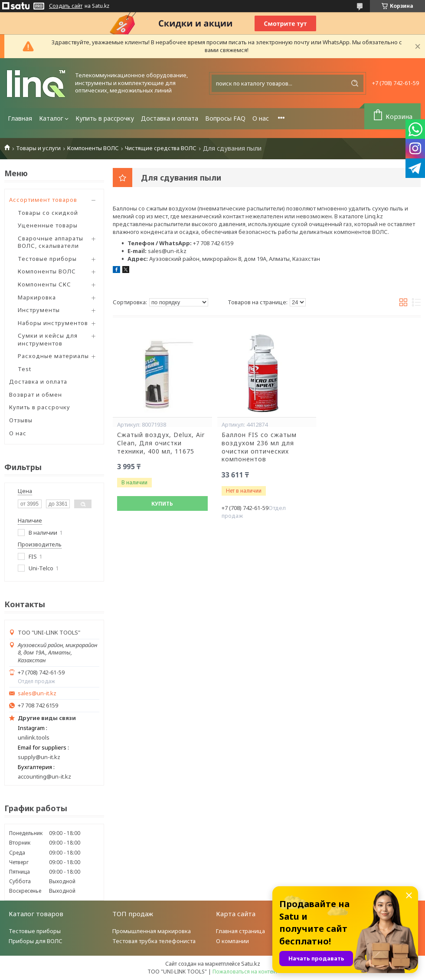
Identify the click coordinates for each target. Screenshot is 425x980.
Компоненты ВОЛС (93, 148)
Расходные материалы (53, 356)
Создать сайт (66, 6)
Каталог (51, 118)
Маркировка (37, 297)
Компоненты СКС (44, 284)
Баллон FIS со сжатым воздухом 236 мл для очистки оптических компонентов (259, 447)
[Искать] (355, 83)
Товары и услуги (38, 148)
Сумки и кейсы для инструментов (48, 339)
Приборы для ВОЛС (36, 941)
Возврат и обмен (36, 395)
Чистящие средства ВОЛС (161, 148)
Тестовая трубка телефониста (154, 941)
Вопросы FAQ (225, 118)
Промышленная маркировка (152, 931)
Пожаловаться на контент (245, 972)
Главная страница (240, 931)
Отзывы (21, 420)
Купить (162, 504)
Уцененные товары (48, 225)
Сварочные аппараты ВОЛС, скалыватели (51, 242)
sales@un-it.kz (37, 693)
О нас (261, 118)
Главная (20, 118)
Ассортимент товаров (43, 200)
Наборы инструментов (53, 323)
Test (25, 369)
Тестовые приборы (47, 259)
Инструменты (39, 310)
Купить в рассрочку (105, 118)
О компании (232, 941)
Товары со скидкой (48, 213)
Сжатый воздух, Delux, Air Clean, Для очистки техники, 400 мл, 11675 (161, 443)
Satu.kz (251, 964)
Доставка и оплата (170, 118)
